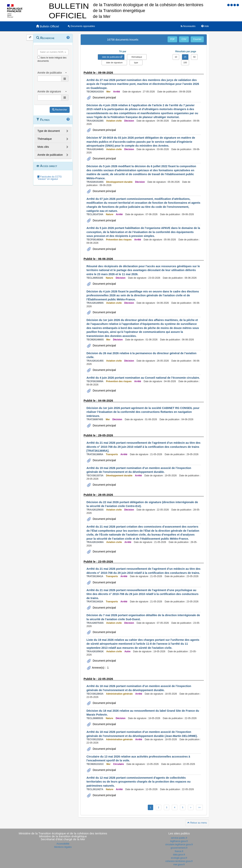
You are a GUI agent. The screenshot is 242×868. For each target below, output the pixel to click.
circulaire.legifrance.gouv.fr (179, 845)
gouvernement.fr (179, 848)
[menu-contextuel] (39, 57)
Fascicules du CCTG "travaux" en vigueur (49, 178)
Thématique (45, 139)
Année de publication (50, 155)
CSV (184, 39)
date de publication (111, 57)
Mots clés (43, 147)
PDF (172, 39)
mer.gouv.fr (179, 865)
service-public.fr (179, 838)
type (136, 63)
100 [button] (185, 63)
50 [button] (194, 57)
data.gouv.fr (179, 855)
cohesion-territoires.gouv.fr (179, 861)
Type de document (49, 131)
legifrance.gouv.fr (179, 841)
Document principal (104, 97)
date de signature (114, 63)
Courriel (197, 39)
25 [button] (185, 57)
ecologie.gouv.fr (179, 858)
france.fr (179, 851)
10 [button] (176, 57)
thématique (137, 57)
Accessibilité (63, 844)
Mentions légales (63, 847)
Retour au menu (197, 823)
